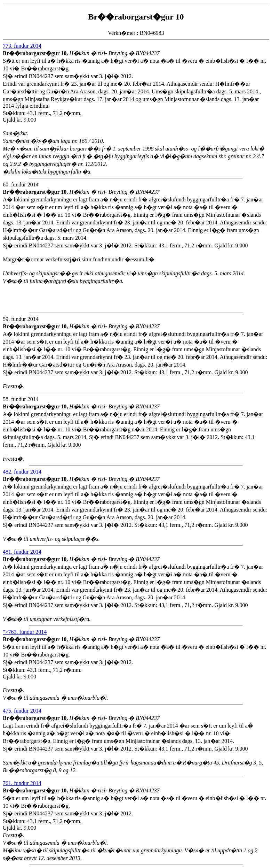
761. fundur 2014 (22, 783)
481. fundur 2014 (22, 552)
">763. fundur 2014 (25, 632)
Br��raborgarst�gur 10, (36, 53)
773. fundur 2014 (22, 46)
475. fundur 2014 (22, 711)
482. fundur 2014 (22, 472)
